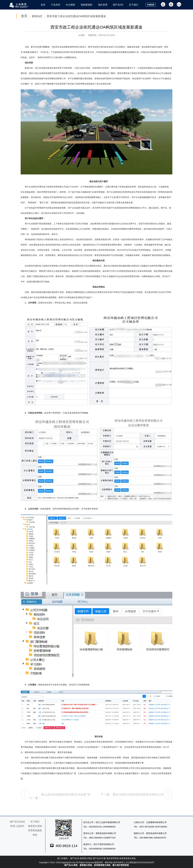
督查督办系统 (35, 826)
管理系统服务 (35, 830)
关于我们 (35, 822)
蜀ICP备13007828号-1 (115, 862)
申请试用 (151, 5)
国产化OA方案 (99, 858)
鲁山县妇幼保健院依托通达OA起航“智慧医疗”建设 (66, 796)
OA (179, 5)
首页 (24, 16)
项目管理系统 (113, 858)
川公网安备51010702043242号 (140, 862)
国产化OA (75, 858)
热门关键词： (63, 858)
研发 (35, 835)
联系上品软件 (17, 826)
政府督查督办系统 (128, 858)
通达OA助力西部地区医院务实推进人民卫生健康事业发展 (138, 796)
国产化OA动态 (17, 822)
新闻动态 (37, 16)
